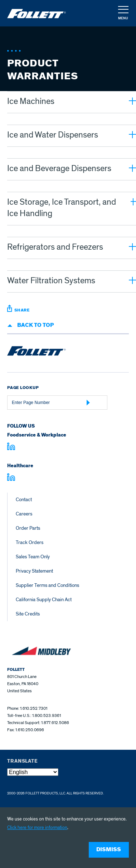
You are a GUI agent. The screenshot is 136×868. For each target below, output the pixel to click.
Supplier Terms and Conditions (47, 585)
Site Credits (28, 614)
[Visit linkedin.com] (11, 448)
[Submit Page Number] (88, 403)
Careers (24, 514)
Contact (24, 500)
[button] (123, 14)
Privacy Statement (34, 571)
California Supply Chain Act (44, 600)
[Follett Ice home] (37, 352)
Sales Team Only (33, 557)
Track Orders (30, 542)
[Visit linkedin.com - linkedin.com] (11, 478)
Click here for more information (37, 828)
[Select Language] (33, 772)
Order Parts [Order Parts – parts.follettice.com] (28, 528)
